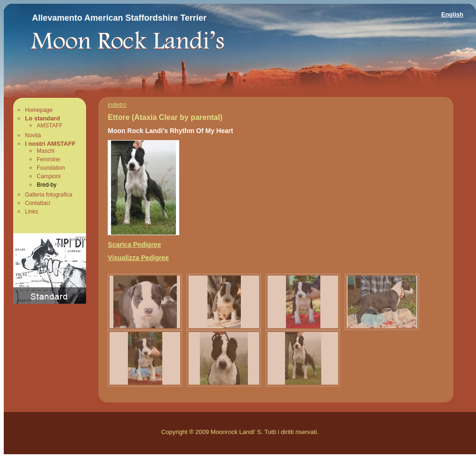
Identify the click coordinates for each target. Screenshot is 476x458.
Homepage (39, 110)
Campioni (49, 176)
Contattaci (38, 203)
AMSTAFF (50, 126)
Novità (33, 135)
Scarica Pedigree (134, 245)
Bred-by (47, 185)
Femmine (48, 159)
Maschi (46, 151)
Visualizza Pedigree (138, 258)
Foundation (51, 168)
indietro (117, 105)
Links (32, 212)
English (452, 14)
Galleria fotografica (49, 195)
